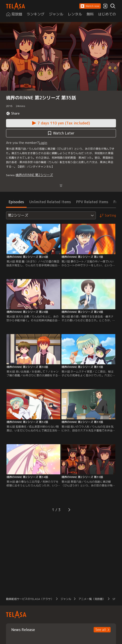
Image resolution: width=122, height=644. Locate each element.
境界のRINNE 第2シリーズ (34, 175)
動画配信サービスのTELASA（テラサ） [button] (30, 599)
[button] (90, 6)
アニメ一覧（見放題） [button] (92, 599)
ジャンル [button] (66, 599)
